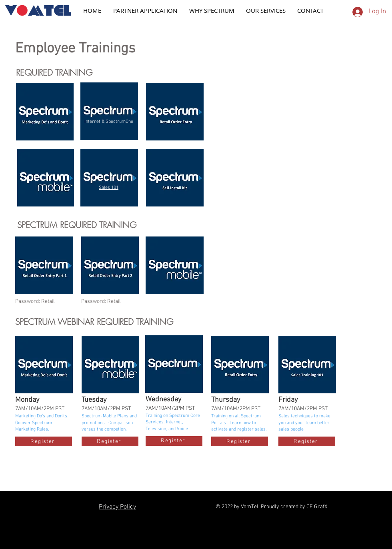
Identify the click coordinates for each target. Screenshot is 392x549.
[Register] (44, 441)
